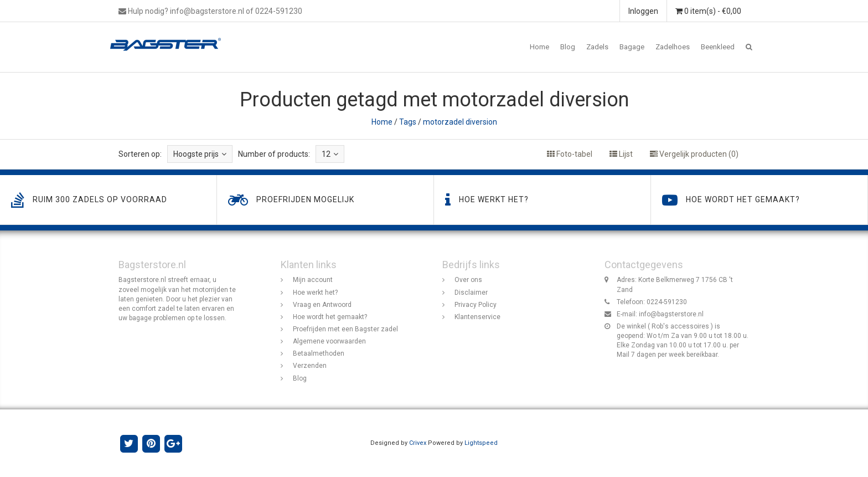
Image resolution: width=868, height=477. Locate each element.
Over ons (468, 280)
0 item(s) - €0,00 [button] (708, 11)
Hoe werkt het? (315, 293)
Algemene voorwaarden (329, 341)
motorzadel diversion (460, 122)
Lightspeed (481, 443)
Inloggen (643, 11)
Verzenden (310, 366)
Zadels (597, 47)
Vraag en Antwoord (322, 305)
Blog (568, 47)
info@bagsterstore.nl (671, 314)
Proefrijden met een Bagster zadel (345, 329)
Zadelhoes (673, 47)
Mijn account (313, 280)
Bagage (632, 47)
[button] (749, 47)
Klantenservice (477, 317)
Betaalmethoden (319, 353)
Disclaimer (471, 293)
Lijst (621, 154)
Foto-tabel (570, 154)
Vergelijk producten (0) (694, 154)
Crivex (418, 443)
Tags (408, 122)
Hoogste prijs (200, 154)
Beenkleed (718, 47)
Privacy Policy (476, 305)
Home (539, 47)
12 (330, 154)
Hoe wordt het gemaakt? (330, 317)
